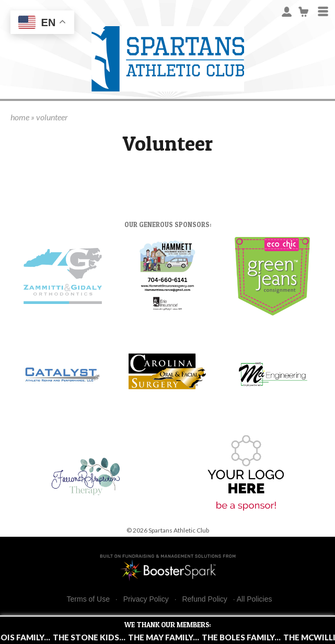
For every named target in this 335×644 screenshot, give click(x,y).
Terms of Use (88, 599)
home (20, 117)
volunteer (52, 117)
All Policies (255, 599)
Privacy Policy (146, 599)
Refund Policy (204, 599)
